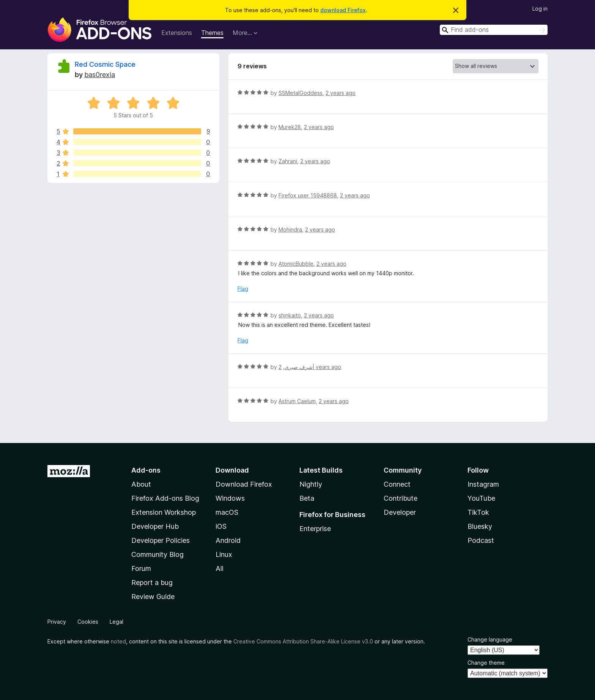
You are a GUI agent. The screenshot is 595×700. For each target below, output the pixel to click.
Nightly (311, 484)
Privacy (57, 622)
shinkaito (290, 315)
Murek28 (290, 127)
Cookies (88, 622)
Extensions (177, 33)
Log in (540, 9)
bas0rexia (100, 75)
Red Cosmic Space (105, 64)
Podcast (481, 540)
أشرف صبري (299, 367)
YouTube (481, 498)
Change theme (486, 663)
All (220, 568)
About (141, 484)
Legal (116, 622)
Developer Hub (155, 526)
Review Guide (153, 597)
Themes (212, 33)
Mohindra (290, 229)
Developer (400, 512)
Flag (243, 289)
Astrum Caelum (297, 401)
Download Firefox (244, 484)
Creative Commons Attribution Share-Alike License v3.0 (303, 641)
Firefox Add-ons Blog (165, 498)
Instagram (483, 484)
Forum (141, 568)
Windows (230, 498)
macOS (227, 512)
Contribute (401, 498)
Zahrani (288, 161)
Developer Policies (161, 540)
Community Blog (157, 554)
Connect (397, 484)
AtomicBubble (296, 264)
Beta (307, 498)
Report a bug (152, 583)
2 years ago (341, 93)
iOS (221, 526)
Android (228, 540)
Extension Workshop (164, 512)
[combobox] (494, 30)
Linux (224, 554)
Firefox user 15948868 (308, 195)
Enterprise (315, 529)
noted (118, 641)
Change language (490, 639)
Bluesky (480, 526)
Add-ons (146, 470)
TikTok (478, 512)
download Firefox (343, 10)
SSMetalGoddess (301, 93)
